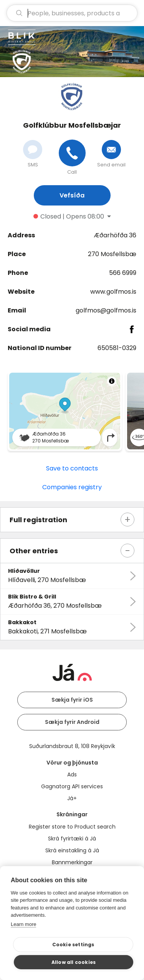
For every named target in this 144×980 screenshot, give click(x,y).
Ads (72, 774)
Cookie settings (73, 945)
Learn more (23, 924)
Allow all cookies (74, 962)
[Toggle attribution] (112, 381)
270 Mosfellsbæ (112, 254)
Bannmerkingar (72, 862)
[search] (72, 13)
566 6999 (123, 273)
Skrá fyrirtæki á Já (72, 839)
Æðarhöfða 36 (115, 235)
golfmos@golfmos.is (106, 310)
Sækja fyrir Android (72, 722)
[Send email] (111, 150)
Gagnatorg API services (72, 786)
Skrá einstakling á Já (72, 850)
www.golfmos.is (113, 292)
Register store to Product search (72, 827)
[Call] (72, 153)
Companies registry (72, 487)
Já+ (72, 798)
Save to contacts (72, 468)
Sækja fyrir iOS (72, 700)
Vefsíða (72, 195)
